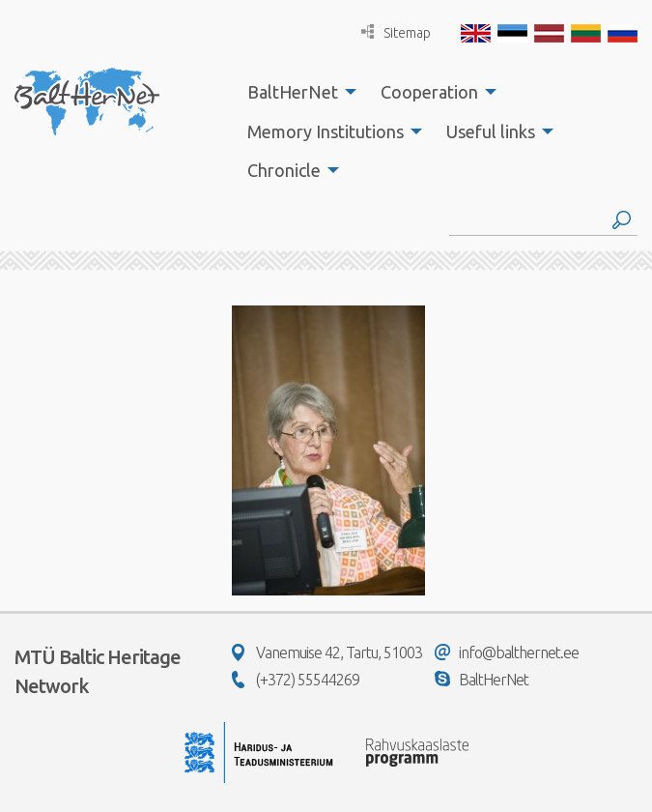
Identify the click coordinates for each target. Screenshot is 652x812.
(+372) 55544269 (296, 680)
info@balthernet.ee (507, 652)
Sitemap (396, 32)
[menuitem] (297, 92)
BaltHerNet (293, 92)
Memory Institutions (326, 131)
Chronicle (284, 170)
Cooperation (429, 92)
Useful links (491, 131)
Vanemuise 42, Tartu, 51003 (327, 652)
